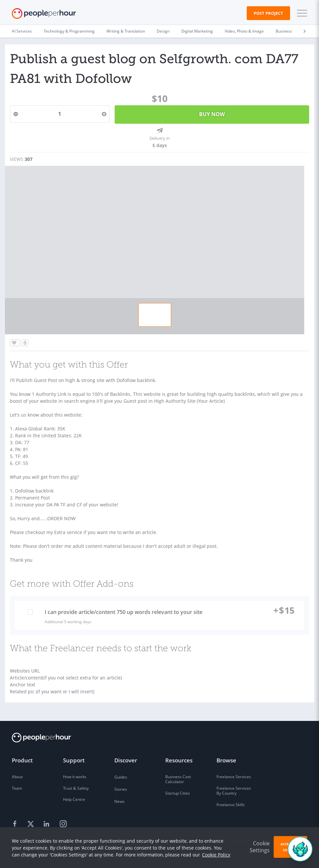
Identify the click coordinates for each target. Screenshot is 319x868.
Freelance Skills (231, 805)
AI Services (22, 31)
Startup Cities (178, 793)
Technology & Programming (69, 31)
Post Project (268, 13)
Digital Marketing (197, 31)
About (17, 777)
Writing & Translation (126, 31)
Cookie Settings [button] (260, 847)
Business (284, 31)
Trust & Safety (76, 788)
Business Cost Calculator (178, 779)
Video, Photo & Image (244, 31)
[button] (301, 13)
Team (17, 788)
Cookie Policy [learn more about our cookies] (216, 855)
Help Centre (74, 799)
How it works (75, 777)
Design (163, 31)
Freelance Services (234, 777)
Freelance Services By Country (234, 791)
